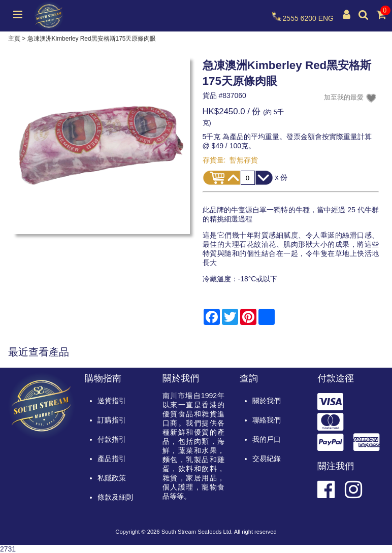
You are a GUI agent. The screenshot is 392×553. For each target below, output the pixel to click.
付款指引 (112, 439)
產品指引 (112, 459)
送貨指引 (112, 401)
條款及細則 (115, 497)
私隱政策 (112, 478)
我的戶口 (267, 439)
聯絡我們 (267, 420)
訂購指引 (112, 420)
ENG (326, 18)
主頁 (14, 39)
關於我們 (267, 401)
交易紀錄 (267, 459)
